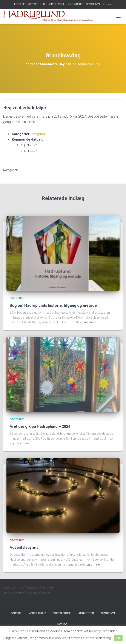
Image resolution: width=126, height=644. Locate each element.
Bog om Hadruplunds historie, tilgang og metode (53, 305)
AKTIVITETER (76, 4)
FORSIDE (19, 4)
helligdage (39, 134)
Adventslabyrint (24, 547)
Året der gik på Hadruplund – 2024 (40, 426)
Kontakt (107, 4)
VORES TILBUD (36, 4)
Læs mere (89, 322)
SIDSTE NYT (93, 4)
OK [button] (118, 638)
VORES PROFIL (56, 4)
